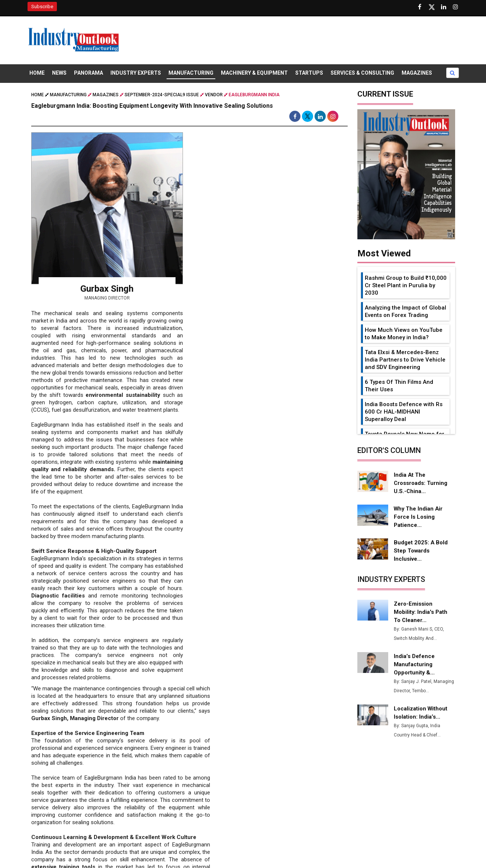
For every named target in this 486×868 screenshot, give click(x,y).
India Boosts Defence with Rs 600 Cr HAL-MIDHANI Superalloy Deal (404, 412)
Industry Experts (136, 74)
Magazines (417, 74)
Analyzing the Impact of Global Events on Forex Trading (405, 312)
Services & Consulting (362, 74)
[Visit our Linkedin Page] (444, 7)
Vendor (214, 95)
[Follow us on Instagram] (456, 7)
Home (37, 74)
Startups (309, 74)
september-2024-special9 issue (162, 95)
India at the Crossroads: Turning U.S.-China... (421, 484)
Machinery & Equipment (254, 74)
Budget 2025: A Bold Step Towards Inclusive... (421, 551)
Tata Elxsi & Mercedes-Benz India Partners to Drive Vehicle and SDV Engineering (405, 360)
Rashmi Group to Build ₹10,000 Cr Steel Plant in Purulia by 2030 (406, 286)
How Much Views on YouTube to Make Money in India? (404, 334)
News (59, 74)
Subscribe (42, 7)
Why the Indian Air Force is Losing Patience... (418, 518)
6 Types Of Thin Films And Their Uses (399, 386)
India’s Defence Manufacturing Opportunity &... (414, 665)
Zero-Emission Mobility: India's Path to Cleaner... (421, 613)
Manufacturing (191, 74)
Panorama (88, 74)
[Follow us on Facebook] (420, 7)
